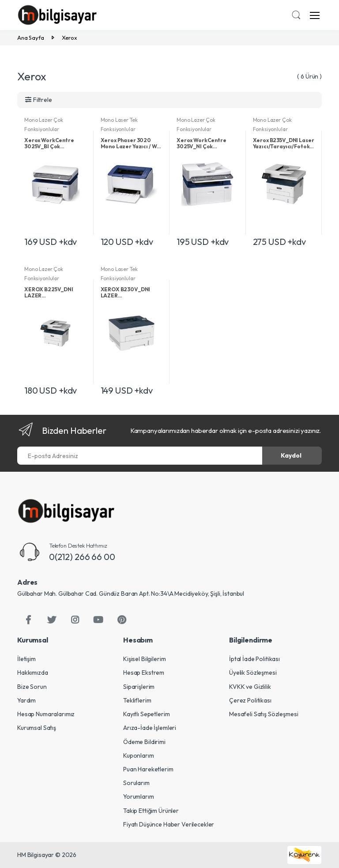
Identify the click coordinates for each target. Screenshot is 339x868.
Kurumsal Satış (37, 728)
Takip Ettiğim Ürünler (151, 811)
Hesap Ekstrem (144, 673)
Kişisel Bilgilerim (144, 659)
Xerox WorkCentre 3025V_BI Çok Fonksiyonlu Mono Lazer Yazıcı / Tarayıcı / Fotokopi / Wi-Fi (54, 143)
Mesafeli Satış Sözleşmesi (264, 714)
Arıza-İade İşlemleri (150, 728)
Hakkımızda (33, 673)
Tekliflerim (137, 700)
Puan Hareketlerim (148, 769)
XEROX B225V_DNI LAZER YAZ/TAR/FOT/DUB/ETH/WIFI (55, 293)
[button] (296, 16)
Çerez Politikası (250, 700)
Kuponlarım (139, 755)
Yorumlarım (139, 797)
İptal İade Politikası (254, 659)
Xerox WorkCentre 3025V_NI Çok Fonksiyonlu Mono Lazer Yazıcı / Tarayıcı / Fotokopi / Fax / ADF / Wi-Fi (207, 143)
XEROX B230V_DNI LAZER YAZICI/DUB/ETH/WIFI (130, 293)
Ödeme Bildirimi (144, 742)
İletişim (26, 659)
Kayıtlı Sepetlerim (146, 714)
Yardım (26, 700)
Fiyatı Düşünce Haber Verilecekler (169, 824)
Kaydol (291, 455)
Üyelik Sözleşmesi (253, 673)
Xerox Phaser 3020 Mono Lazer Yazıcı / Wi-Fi (131, 143)
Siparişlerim (139, 687)
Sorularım (136, 783)
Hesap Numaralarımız (46, 714)
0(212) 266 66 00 (82, 557)
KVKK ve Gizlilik (250, 687)
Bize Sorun (32, 687)
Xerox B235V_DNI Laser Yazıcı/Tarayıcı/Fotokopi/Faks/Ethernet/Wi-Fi (284, 143)
